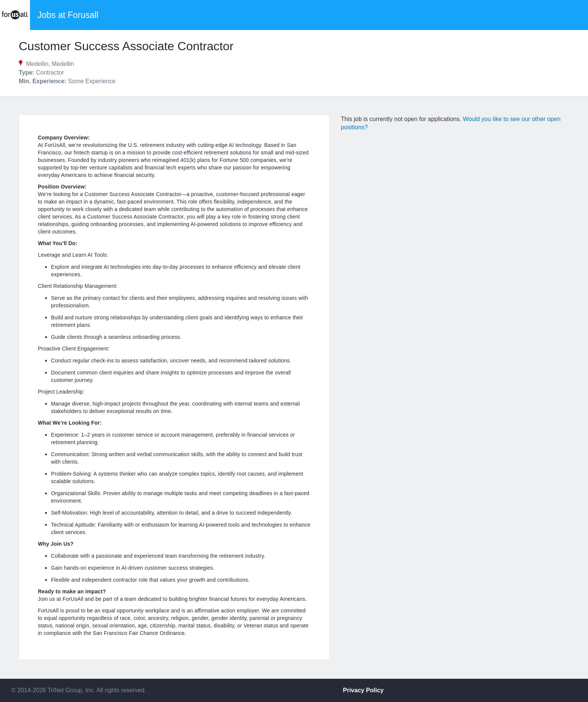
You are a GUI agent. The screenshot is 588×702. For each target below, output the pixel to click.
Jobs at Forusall (68, 15)
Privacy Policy (364, 690)
